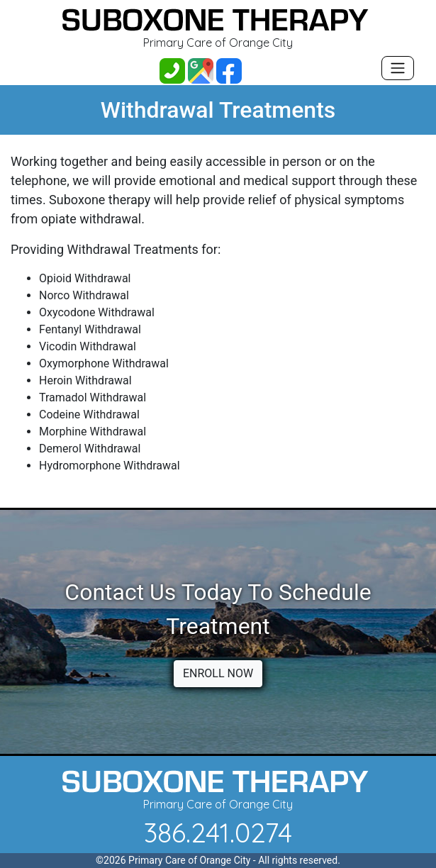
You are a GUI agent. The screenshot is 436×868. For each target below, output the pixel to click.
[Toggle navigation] (398, 68)
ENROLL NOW (218, 673)
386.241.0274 (218, 833)
